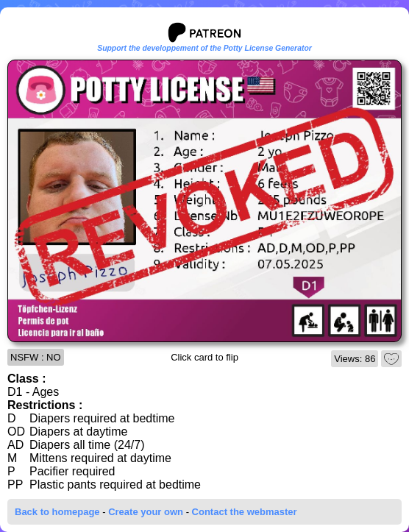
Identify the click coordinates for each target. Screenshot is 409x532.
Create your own (146, 512)
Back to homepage (57, 512)
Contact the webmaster (245, 512)
